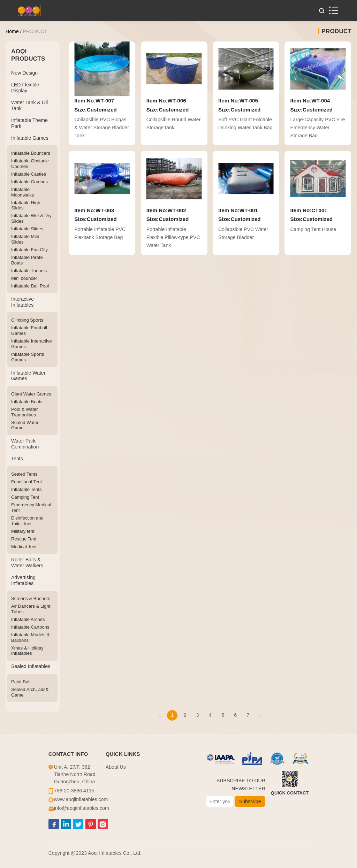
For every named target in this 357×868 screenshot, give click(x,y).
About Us (116, 767)
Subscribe (250, 801)
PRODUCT (35, 31)
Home (12, 31)
